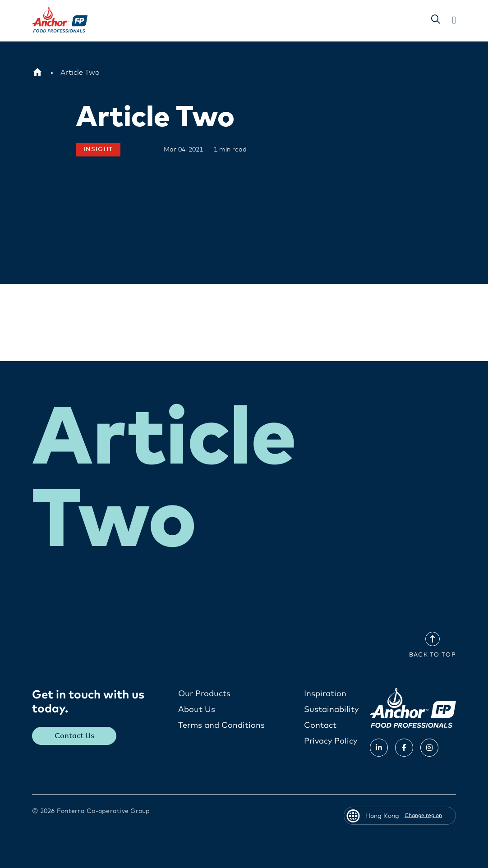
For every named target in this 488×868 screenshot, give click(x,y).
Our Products (204, 694)
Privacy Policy (331, 741)
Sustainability (331, 710)
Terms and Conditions (221, 726)
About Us (197, 710)
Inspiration (325, 694)
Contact (320, 726)
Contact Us (74, 736)
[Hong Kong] (37, 73)
